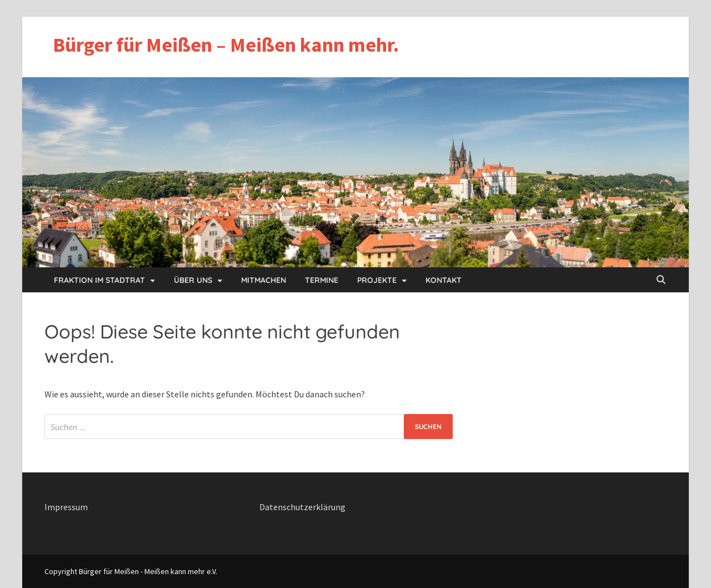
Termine (322, 280)
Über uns (193, 280)
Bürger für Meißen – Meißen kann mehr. (226, 45)
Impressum (66, 507)
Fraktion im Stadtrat (99, 280)
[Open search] (661, 280)
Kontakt (444, 280)
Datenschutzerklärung (302, 507)
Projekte (377, 280)
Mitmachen (264, 280)
